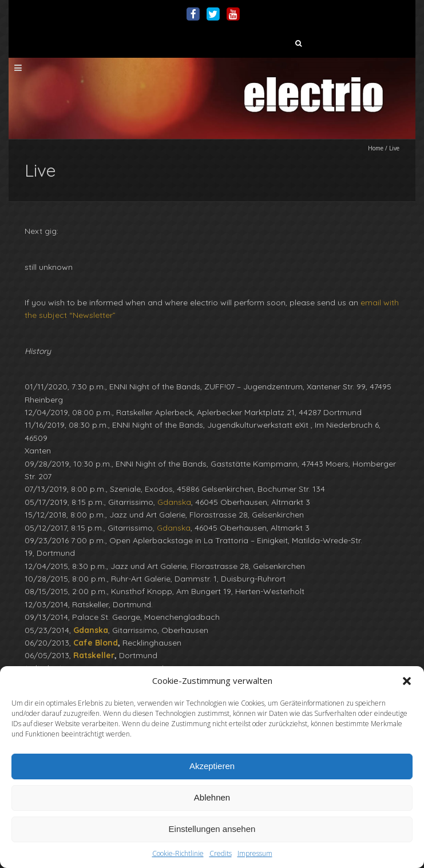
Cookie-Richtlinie (178, 853)
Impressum (255, 853)
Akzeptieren (212, 766)
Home (376, 148)
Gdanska (174, 502)
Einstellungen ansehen (212, 829)
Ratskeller (94, 655)
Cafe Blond (96, 643)
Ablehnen (212, 797)
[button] (407, 681)
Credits (221, 853)
